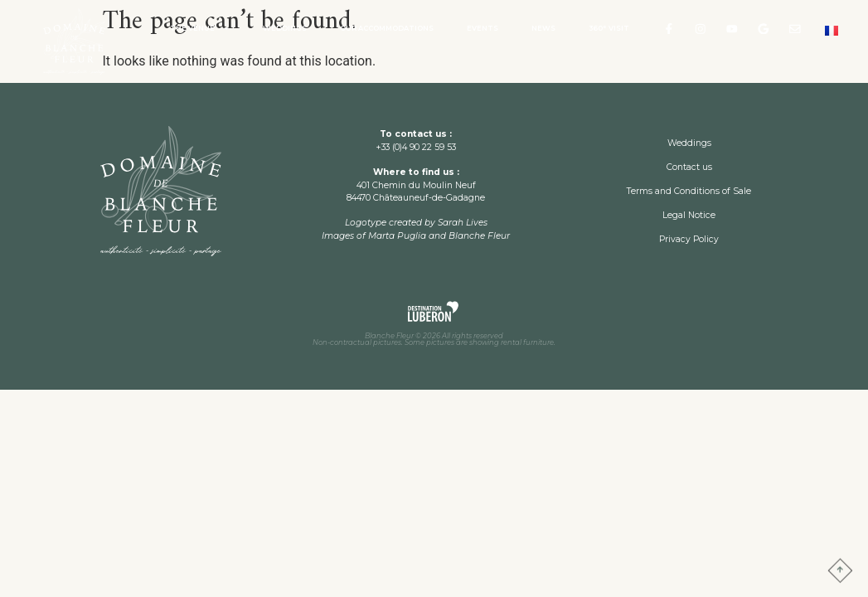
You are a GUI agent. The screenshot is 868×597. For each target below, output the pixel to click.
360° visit (609, 28)
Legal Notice (689, 215)
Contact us (689, 167)
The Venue (200, 28)
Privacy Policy (689, 239)
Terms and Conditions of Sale (689, 191)
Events (482, 28)
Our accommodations (387, 28)
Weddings (285, 28)
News (543, 28)
